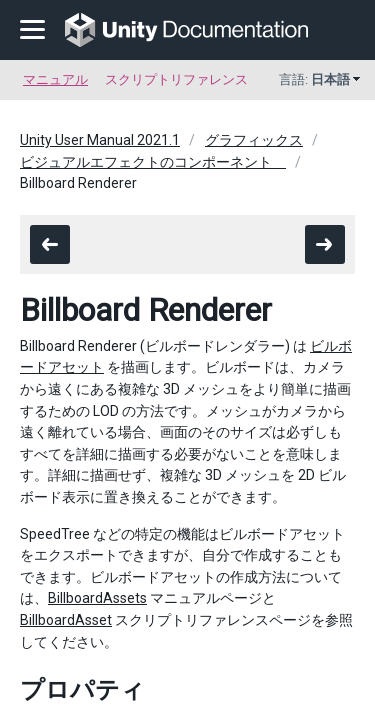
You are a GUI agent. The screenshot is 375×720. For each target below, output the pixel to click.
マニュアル (55, 79)
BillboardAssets (97, 598)
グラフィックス (254, 140)
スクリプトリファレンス (176, 79)
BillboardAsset (66, 620)
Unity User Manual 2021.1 (100, 140)
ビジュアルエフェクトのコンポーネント (153, 162)
